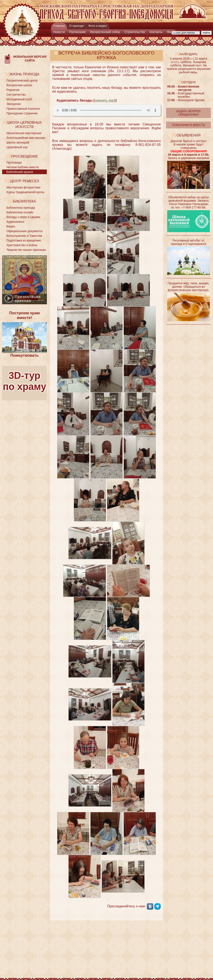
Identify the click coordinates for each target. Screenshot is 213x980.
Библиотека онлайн (20, 212)
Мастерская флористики (23, 187)
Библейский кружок (20, 172)
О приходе (76, 26)
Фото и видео (98, 26)
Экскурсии (14, 104)
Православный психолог (23, 109)
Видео (11, 226)
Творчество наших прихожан (26, 250)
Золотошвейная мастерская (26, 138)
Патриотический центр (22, 80)
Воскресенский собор (105, 32)
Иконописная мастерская (24, 133)
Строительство (135, 32)
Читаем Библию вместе (23, 167)
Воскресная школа (19, 85)
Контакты (156, 32)
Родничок (13, 90)
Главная (59, 26)
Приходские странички (22, 113)
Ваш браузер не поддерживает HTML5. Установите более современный (106, 110)
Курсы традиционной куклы (25, 192)
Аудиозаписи (15, 222)
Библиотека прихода (21, 208)
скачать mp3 (105, 100)
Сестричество (16, 95)
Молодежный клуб (19, 99)
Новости (59, 32)
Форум (172, 32)
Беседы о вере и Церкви (23, 217)
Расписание (77, 32)
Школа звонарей (18, 142)
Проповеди (14, 162)
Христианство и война (22, 245)
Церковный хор (17, 147)
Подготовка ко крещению (24, 240)
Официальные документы (24, 231)
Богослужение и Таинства (24, 236)
